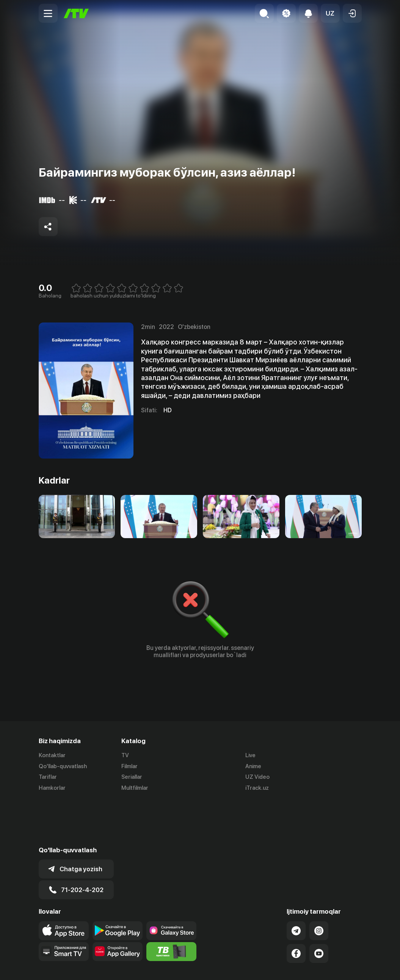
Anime (253, 766)
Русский (324, 966)
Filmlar (129, 766)
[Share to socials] (48, 227)
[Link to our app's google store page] (118, 886)
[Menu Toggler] (48, 13)
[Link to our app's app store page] (64, 886)
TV (125, 755)
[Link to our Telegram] (296, 886)
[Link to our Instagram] (319, 886)
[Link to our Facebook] (296, 908)
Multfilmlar (135, 788)
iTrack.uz (257, 788)
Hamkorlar (52, 788)
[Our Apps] (64, 906)
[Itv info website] (171, 906)
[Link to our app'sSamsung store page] (171, 886)
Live (250, 755)
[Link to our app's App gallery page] (118, 906)
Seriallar (132, 777)
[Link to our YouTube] (319, 908)
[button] (330, 13)
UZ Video (257, 777)
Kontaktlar (52, 755)
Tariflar (48, 777)
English (353, 966)
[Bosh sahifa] (76, 13)
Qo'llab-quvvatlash (63, 766)
